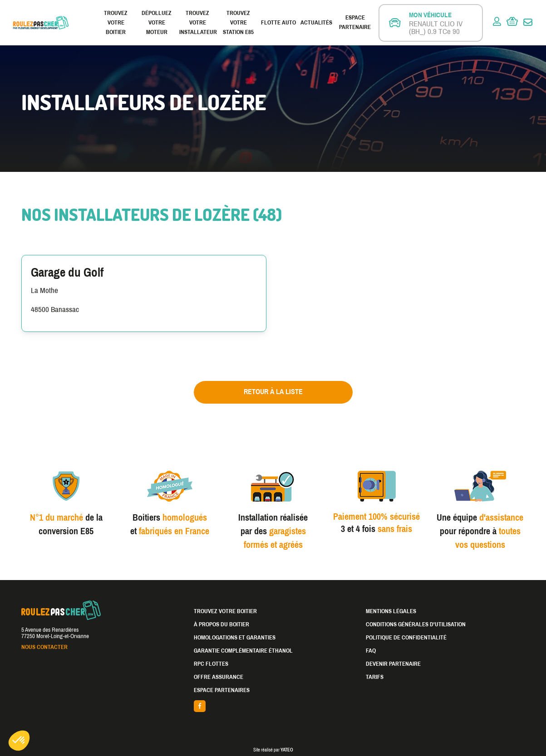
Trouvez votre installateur (197, 23)
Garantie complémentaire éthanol (243, 651)
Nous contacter (44, 647)
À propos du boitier (221, 624)
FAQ (371, 651)
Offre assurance (219, 677)
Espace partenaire (355, 22)
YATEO (287, 750)
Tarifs (375, 677)
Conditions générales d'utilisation (416, 624)
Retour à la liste (273, 392)
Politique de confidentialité (406, 638)
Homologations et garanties (235, 638)
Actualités (316, 23)
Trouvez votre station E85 (238, 23)
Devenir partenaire (393, 664)
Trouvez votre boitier (116, 23)
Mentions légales (391, 611)
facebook (273, 706)
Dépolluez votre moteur (157, 23)
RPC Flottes (211, 664)
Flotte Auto (278, 23)
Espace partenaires (222, 690)
